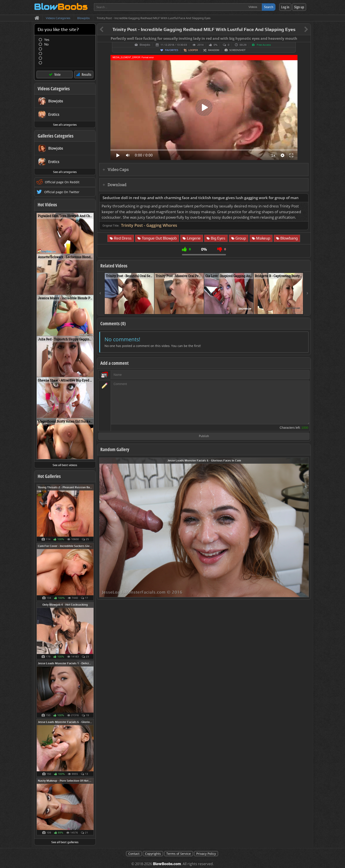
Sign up (299, 7)
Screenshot (237, 50)
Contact (134, 854)
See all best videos (65, 465)
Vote (57, 74)
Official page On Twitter (62, 192)
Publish (204, 436)
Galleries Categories (56, 136)
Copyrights (153, 854)
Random (214, 50)
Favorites (172, 50)
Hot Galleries (49, 476)
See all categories (65, 125)
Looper (193, 50)
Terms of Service (179, 854)
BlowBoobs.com (167, 864)
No (46, 44)
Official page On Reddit (62, 182)
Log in (285, 7)
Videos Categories (54, 89)
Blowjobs (145, 45)
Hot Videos (47, 205)
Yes (47, 40)
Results (86, 74)
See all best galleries (65, 842)
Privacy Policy (206, 854)
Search (269, 7)
